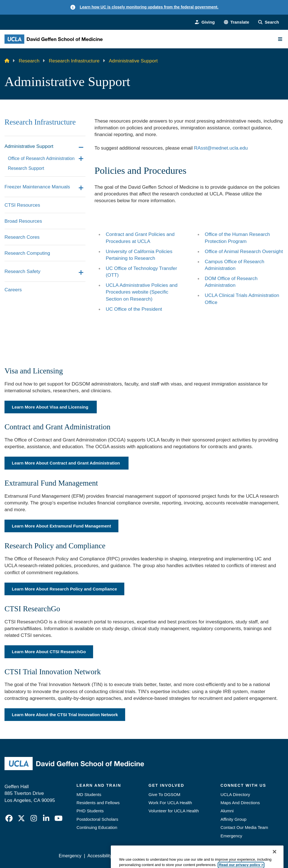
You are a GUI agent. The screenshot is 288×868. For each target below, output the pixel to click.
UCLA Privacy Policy (138, 856)
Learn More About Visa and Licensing (51, 407)
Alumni (227, 811)
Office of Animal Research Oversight (244, 251)
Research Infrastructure (74, 61)
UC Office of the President (134, 309)
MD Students (89, 794)
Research (29, 61)
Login (232, 856)
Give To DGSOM (164, 794)
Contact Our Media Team (244, 827)
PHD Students (90, 811)
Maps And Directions (240, 803)
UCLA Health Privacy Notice (193, 856)
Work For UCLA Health (170, 803)
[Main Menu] (280, 39)
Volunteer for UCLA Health (174, 811)
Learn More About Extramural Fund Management (61, 526)
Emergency (231, 836)
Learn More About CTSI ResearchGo (49, 652)
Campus (214, 261)
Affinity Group (233, 819)
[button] (237, 22)
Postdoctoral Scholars (97, 819)
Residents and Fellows (98, 803)
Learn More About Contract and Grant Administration (67, 463)
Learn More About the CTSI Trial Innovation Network (65, 715)
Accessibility (100, 856)
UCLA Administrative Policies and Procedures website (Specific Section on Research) (142, 292)
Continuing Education (97, 827)
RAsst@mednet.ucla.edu (221, 148)
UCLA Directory (235, 794)
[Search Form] (269, 22)
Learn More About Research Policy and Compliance (64, 589)
